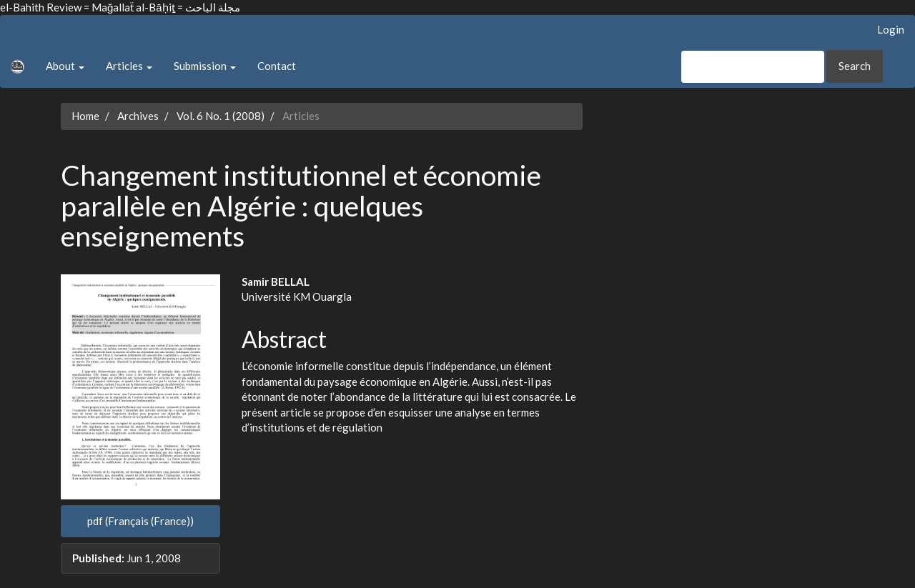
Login (891, 29)
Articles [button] (129, 66)
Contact (277, 66)
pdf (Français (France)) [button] (140, 521)
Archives (138, 116)
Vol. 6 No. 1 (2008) (221, 116)
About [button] (65, 66)
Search (855, 66)
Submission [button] (205, 66)
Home (85, 116)
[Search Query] (753, 67)
